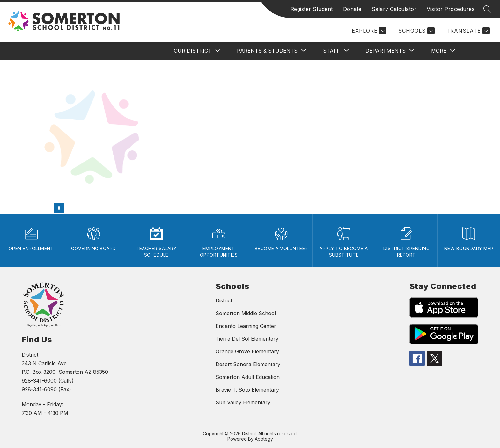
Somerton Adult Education (248, 377)
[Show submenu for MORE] (439, 51)
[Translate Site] (467, 31)
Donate (352, 9)
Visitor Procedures (451, 9)
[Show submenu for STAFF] (331, 51)
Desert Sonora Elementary (248, 364)
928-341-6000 (39, 381)
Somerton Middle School (246, 313)
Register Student (312, 9)
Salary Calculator (394, 9)
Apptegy (264, 439)
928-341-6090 (39, 389)
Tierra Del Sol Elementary (247, 339)
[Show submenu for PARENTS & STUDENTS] (267, 51)
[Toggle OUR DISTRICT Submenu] (218, 51)
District (224, 300)
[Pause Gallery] (59, 208)
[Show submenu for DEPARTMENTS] (386, 51)
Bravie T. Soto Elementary (247, 390)
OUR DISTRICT (193, 51)
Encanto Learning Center (246, 326)
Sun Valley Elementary (243, 402)
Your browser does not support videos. (250, 137)
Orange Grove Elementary (247, 351)
